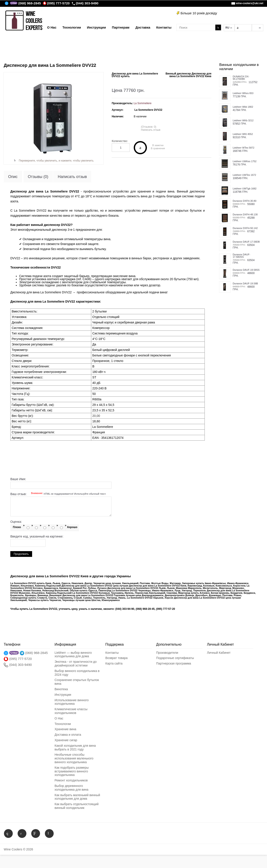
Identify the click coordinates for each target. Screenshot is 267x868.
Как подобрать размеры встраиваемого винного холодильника (72, 771)
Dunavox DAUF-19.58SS (246, 270)
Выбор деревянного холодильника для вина (71, 788)
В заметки (158, 145)
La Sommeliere (143, 103)
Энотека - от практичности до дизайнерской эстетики (76, 664)
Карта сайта (114, 663)
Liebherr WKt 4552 (243, 134)
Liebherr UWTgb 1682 (245, 189)
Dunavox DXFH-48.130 (245, 215)
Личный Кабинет (219, 653)
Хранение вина (65, 729)
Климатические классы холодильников (71, 711)
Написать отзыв (151, 130)
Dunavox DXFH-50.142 (245, 228)
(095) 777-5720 (56, 3)
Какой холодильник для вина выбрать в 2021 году (75, 747)
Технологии (63, 724)
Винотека (61, 689)
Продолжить (21, 554)
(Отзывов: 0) (149, 127)
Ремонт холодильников (71, 780)
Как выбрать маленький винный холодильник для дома (77, 797)
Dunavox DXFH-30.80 (245, 201)
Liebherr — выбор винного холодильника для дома (73, 655)
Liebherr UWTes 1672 (244, 175)
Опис (13, 177)
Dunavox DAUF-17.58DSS (241, 256)
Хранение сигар (66, 740)
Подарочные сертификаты (175, 658)
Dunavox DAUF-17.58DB (246, 242)
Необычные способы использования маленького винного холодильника (74, 758)
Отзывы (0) (38, 177)
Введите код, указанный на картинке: (37, 536)
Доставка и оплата (68, 735)
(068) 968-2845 (30, 3)
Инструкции (63, 695)
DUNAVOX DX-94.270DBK (241, 78)
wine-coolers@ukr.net (250, 3)
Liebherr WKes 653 (243, 93)
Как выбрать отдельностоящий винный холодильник (77, 806)
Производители (167, 653)
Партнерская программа (174, 663)
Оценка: (16, 522)
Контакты (112, 653)
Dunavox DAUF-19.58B (245, 284)
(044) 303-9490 (85, 3)
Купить (140, 148)
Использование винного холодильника (72, 702)
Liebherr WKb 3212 (243, 121)
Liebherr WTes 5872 (243, 148)
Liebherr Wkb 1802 (243, 107)
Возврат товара (116, 658)
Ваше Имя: (18, 479)
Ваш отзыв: (58, 494)
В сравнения (158, 148)
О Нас (59, 718)
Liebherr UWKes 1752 (245, 161)
